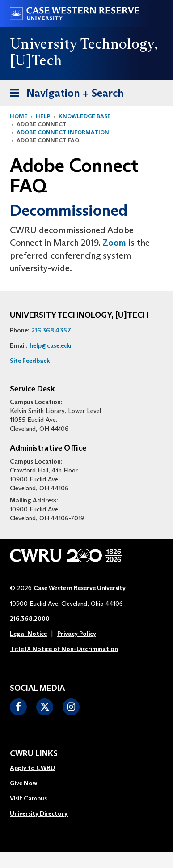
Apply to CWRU (32, 768)
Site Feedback (30, 361)
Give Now (23, 783)
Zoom (114, 243)
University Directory (39, 813)
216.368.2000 (30, 618)
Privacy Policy (77, 634)
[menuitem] (39, 768)
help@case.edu (51, 345)
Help (43, 116)
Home (19, 116)
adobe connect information (63, 132)
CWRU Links (34, 754)
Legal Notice (28, 634)
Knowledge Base (85, 116)
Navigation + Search (64, 95)
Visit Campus (28, 798)
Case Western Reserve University (80, 588)
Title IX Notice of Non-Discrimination (64, 649)
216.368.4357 (51, 330)
